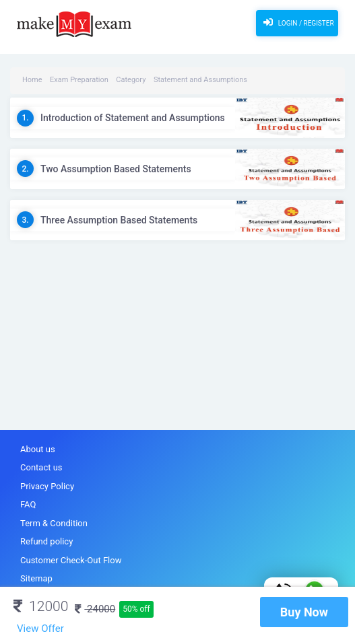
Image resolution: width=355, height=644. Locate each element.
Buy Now (304, 612)
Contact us (41, 467)
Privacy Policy (47, 486)
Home (32, 80)
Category (131, 80)
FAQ (28, 504)
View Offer (40, 629)
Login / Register (297, 22)
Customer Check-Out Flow (71, 560)
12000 (41, 606)
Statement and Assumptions (200, 80)
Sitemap (36, 578)
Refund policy (46, 541)
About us (38, 449)
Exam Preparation (79, 80)
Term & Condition (54, 523)
